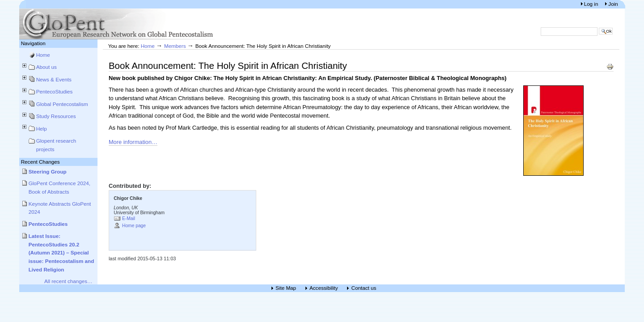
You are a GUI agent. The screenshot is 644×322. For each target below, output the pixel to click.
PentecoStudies (55, 91)
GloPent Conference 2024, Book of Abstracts (59, 187)
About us (47, 67)
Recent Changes (40, 162)
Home (43, 55)
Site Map (286, 288)
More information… (133, 142)
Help (42, 129)
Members (175, 46)
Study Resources (56, 116)
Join (613, 4)
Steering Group (48, 172)
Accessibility (324, 288)
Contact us (364, 288)
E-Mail (129, 218)
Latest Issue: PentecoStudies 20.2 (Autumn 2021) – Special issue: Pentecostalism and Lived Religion (61, 253)
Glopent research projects (56, 145)
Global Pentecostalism (62, 104)
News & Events (54, 79)
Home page (134, 226)
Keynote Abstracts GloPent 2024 (60, 208)
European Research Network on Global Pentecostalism (118, 24)
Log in (592, 4)
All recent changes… (68, 281)
